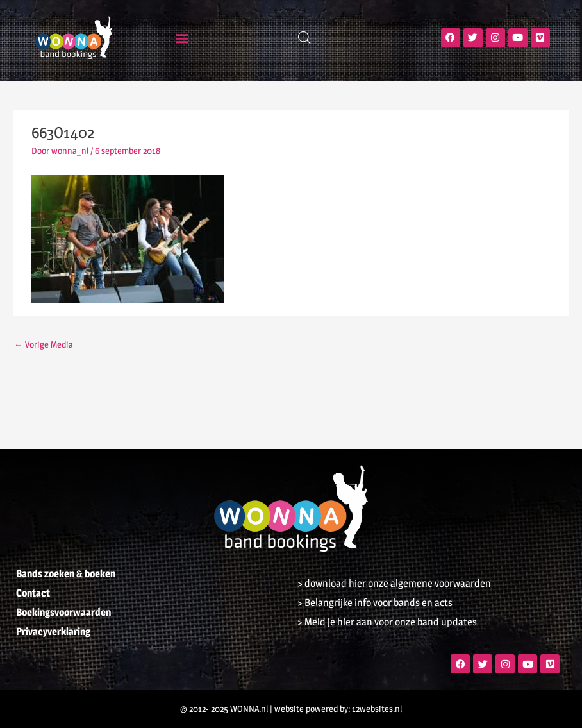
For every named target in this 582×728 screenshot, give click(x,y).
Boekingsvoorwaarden (63, 612)
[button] (182, 38)
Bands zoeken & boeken (66, 574)
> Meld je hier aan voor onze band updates (387, 622)
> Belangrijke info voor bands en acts (375, 603)
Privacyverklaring (53, 631)
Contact (33, 593)
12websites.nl (377, 709)
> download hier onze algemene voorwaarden (394, 583)
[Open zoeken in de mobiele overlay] (304, 38)
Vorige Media (44, 344)
